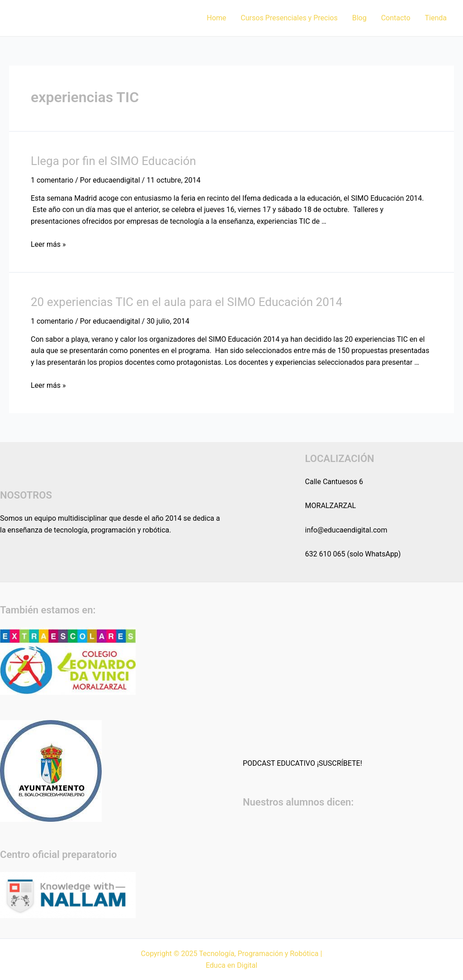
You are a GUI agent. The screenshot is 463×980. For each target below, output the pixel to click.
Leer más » (48, 244)
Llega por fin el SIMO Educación (113, 161)
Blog (359, 18)
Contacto (396, 18)
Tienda (436, 18)
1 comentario (52, 180)
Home (216, 18)
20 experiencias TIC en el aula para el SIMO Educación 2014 (187, 302)
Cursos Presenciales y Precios (289, 18)
